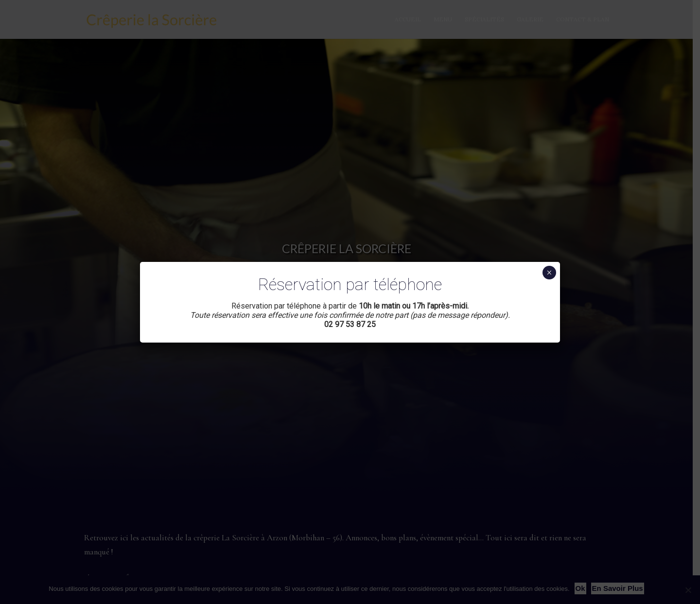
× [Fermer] (549, 273)
